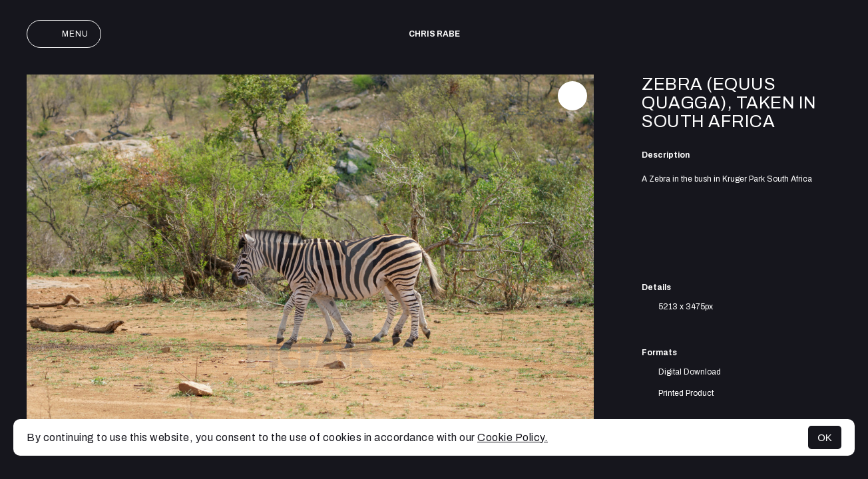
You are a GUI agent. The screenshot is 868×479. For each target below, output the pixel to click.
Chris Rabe (434, 34)
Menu (64, 34)
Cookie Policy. (513, 437)
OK (825, 437)
